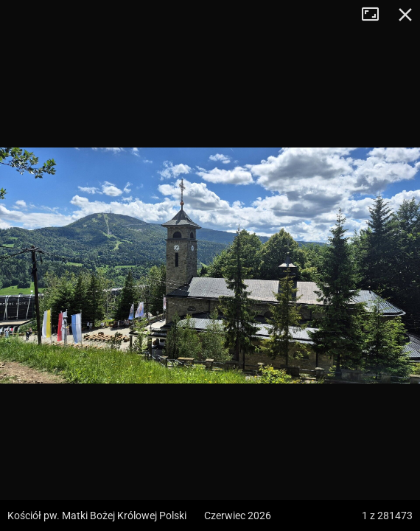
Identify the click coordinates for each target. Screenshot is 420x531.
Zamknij (405, 15)
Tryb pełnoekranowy (376, 15)
